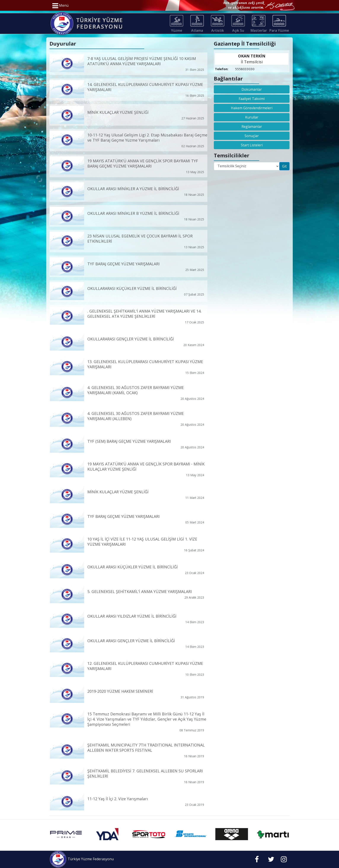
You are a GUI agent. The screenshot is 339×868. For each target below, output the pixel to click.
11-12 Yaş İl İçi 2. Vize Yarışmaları (118, 799)
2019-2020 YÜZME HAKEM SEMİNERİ (120, 691)
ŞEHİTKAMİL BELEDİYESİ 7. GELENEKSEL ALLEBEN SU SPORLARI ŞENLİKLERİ (145, 773)
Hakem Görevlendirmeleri (252, 108)
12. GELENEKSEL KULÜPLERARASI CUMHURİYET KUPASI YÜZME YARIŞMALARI (145, 666)
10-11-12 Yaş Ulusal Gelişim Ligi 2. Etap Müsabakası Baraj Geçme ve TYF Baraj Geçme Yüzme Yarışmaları (147, 138)
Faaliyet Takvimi (252, 99)
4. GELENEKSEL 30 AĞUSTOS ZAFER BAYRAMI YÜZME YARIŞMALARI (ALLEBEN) (136, 416)
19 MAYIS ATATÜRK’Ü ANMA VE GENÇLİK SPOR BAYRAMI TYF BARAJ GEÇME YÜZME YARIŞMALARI (143, 163)
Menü (60, 6)
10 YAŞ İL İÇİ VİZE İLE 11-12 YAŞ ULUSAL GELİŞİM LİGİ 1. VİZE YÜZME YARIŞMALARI (142, 541)
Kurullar (252, 117)
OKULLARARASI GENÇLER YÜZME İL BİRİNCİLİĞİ (131, 339)
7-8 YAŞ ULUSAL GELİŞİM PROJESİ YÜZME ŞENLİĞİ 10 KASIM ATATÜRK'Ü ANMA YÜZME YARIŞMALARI (142, 61)
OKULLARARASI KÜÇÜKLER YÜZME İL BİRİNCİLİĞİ (132, 288)
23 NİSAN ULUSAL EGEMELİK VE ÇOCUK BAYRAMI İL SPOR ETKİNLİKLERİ (140, 239)
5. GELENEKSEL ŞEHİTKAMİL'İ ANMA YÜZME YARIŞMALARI (140, 591)
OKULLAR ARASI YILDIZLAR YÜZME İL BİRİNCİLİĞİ (132, 616)
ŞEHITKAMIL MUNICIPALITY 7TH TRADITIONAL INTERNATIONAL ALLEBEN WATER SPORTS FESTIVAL (146, 748)
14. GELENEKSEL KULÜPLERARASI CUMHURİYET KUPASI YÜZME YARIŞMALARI (145, 87)
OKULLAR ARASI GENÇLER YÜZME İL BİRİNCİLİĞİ (131, 641)
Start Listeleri (252, 145)
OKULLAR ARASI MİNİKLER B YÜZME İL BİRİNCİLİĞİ (133, 213)
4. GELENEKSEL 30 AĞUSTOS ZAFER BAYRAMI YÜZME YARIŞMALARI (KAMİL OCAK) (136, 390)
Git (284, 166)
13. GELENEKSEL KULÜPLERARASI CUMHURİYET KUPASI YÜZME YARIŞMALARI (145, 364)
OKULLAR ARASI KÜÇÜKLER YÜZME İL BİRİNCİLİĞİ (133, 567)
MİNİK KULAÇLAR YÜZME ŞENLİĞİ (118, 112)
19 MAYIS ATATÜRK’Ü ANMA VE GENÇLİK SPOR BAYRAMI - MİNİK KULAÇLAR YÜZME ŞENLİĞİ (146, 466)
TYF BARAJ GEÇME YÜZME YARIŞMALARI (123, 264)
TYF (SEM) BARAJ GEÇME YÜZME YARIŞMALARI (129, 441)
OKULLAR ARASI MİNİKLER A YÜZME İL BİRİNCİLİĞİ (133, 188)
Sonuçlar (252, 136)
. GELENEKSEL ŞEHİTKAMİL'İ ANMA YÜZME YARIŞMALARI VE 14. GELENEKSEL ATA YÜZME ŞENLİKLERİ (144, 314)
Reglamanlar (252, 126)
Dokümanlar (252, 89)
